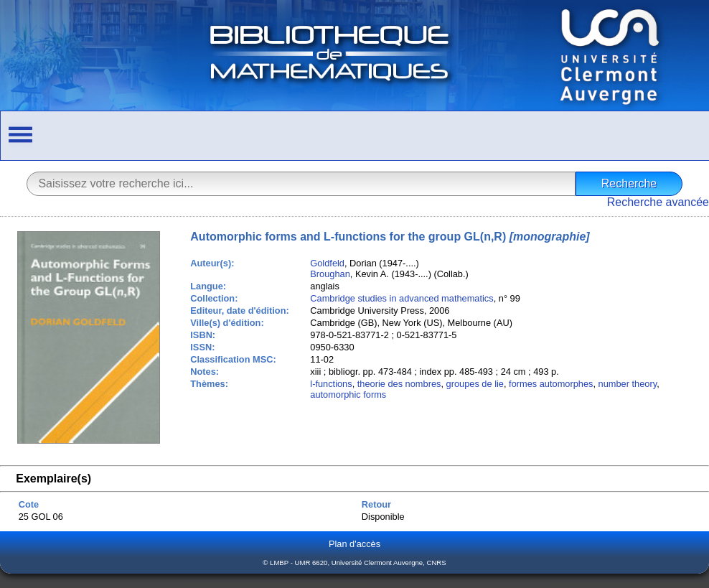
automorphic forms (348, 395)
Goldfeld (327, 263)
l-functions (331, 384)
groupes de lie (475, 384)
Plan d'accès (354, 544)
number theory (628, 384)
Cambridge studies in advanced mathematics (402, 298)
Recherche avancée (658, 202)
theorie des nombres (399, 384)
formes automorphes (551, 384)
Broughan (330, 274)
